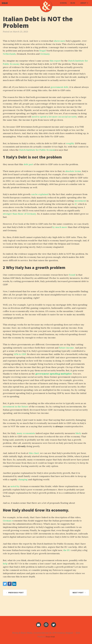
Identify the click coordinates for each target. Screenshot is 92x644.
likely (78, 433)
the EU (67, 550)
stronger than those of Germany (19, 214)
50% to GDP (20, 354)
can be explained (40, 194)
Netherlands (9, 54)
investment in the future (16, 407)
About (83, 5)
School (63, 5)
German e (8, 521)
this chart (34, 453)
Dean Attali (50, 637)
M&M (5, 5)
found (72, 275)
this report (55, 61)
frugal (43, 51)
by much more (60, 227)
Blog (73, 5)
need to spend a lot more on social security (54, 117)
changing (23, 479)
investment (80, 201)
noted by (15, 486)
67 (76, 204)
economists (29, 433)
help (5, 564)
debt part (28, 164)
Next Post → (79, 593)
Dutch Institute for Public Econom (37, 150)
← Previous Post (15, 593)
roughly (70, 143)
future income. (67, 348)
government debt (59, 87)
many (20, 433)
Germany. (45, 54)
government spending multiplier (54, 374)
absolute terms (73, 171)
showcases (59, 41)
